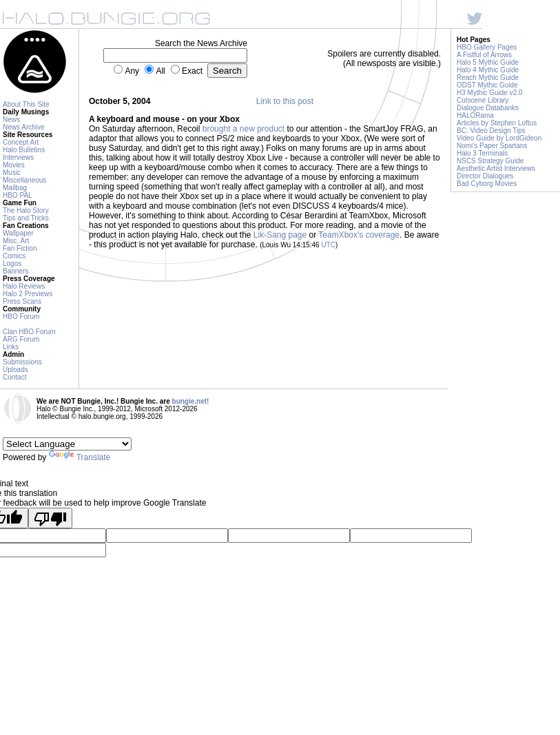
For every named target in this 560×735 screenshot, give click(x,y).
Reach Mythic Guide (488, 77)
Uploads (15, 370)
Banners (15, 271)
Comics (14, 256)
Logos (12, 263)
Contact (14, 377)
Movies (14, 165)
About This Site (26, 104)
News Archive (24, 127)
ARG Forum (21, 339)
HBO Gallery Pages (487, 47)
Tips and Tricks (26, 218)
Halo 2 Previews (28, 294)
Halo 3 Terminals (482, 153)
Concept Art (21, 142)
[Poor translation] (50, 518)
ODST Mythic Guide (487, 85)
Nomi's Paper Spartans (492, 146)
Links (11, 347)
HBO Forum (21, 317)
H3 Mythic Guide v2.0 (490, 93)
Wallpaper (18, 233)
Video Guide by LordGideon (499, 138)
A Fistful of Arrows (484, 55)
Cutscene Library (483, 100)
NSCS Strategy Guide (490, 161)
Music (12, 173)
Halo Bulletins (24, 150)
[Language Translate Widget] (67, 444)
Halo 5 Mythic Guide (488, 62)
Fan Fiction (20, 248)
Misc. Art (16, 241)
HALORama (475, 115)
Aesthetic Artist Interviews (496, 168)
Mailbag (15, 188)
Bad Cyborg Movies (487, 184)
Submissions (22, 362)
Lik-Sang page (280, 235)
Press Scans (22, 301)
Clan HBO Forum (29, 332)
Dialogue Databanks (488, 108)
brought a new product (243, 129)
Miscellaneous (24, 180)
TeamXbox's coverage (359, 235)
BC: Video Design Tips (491, 131)
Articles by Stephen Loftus (497, 123)
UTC (328, 245)
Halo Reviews (24, 286)
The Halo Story (26, 210)
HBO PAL (18, 195)
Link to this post (285, 101)
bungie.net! (191, 401)
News (11, 120)
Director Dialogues (485, 176)
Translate (80, 457)
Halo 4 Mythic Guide (488, 70)
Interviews (18, 157)
